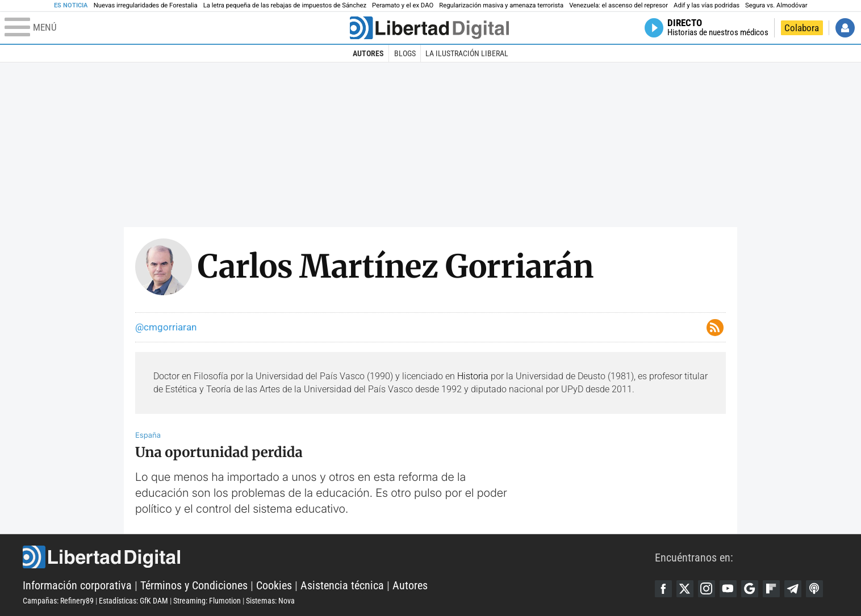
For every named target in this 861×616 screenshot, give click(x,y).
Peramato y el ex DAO (403, 5)
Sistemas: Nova (270, 601)
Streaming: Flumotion (207, 601)
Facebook (663, 589)
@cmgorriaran (166, 327)
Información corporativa (77, 585)
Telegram (793, 589)
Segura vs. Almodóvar (776, 5)
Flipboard (771, 589)
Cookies (274, 585)
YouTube (728, 589)
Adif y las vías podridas (707, 5)
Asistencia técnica (342, 585)
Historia (473, 376)
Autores (368, 53)
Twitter (685, 589)
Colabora (802, 28)
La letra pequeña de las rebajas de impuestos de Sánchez (285, 5)
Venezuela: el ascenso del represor (618, 5)
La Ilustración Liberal (467, 53)
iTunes (814, 589)
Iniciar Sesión (845, 28)
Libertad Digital (339, 557)
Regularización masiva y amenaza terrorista (501, 5)
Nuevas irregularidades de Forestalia (146, 5)
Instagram (707, 589)
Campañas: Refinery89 (58, 601)
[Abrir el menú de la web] (176, 28)
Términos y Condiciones (194, 585)
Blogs (405, 53)
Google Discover (750, 589)
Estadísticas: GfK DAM (133, 601)
